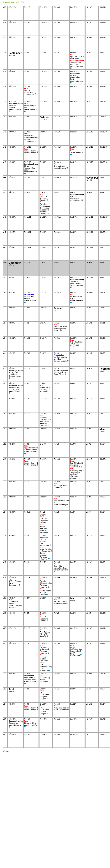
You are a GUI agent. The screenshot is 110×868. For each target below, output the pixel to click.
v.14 (5, 512)
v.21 (5, 643)
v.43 (5, 162)
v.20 (5, 628)
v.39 (5, 102)
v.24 (5, 704)
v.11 (5, 459)
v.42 (5, 147)
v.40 (5, 117)
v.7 (5, 399)
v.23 (5, 689)
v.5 (5, 368)
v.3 (5, 338)
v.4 (5, 353)
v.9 (5, 429)
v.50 (5, 278)
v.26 (5, 734)
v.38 (5, 86)
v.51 (5, 293)
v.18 (5, 598)
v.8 (5, 414)
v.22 (5, 674)
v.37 (5, 71)
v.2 (5, 323)
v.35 (5, 37)
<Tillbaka (6, 751)
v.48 (5, 247)
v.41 (5, 132)
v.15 (5, 536)
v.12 (5, 482)
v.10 (5, 444)
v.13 (5, 497)
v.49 (5, 262)
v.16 (5, 562)
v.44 (5, 177)
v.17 (5, 577)
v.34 (5, 22)
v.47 (5, 232)
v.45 (5, 192)
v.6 (5, 383)
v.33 (5, 7)
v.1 (5, 308)
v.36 (5, 53)
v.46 (5, 217)
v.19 (5, 613)
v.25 (5, 719)
